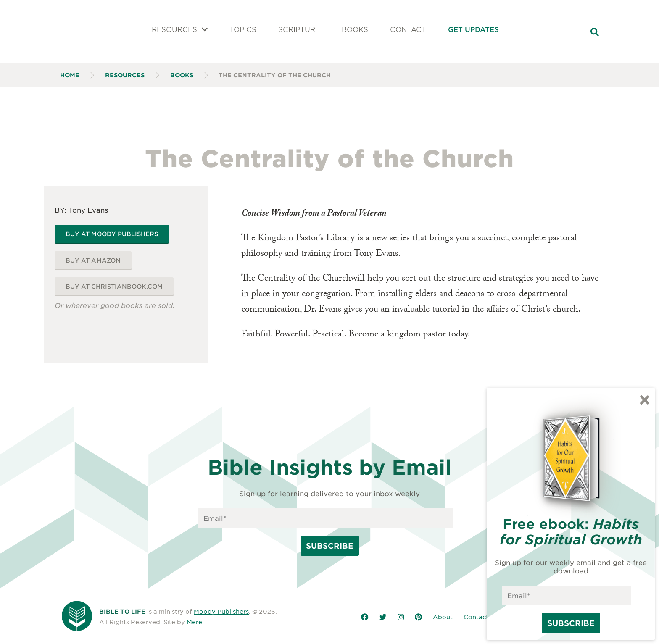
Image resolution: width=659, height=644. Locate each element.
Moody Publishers (221, 611)
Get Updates (473, 29)
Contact (408, 29)
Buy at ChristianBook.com (114, 286)
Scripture (299, 29)
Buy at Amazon (93, 260)
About (443, 617)
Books (355, 29)
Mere (194, 622)
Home (70, 75)
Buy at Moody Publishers (112, 234)
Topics (243, 29)
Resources (180, 29)
